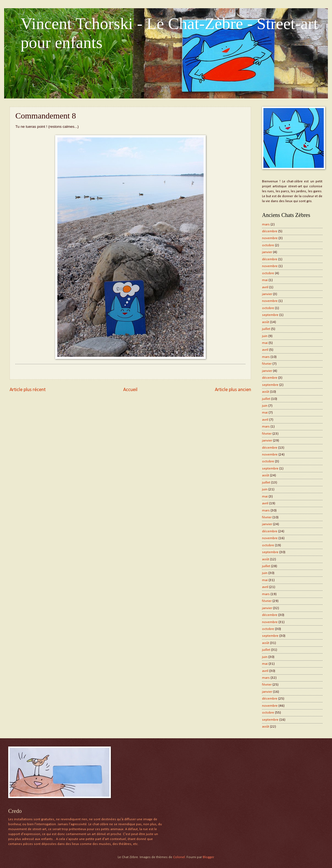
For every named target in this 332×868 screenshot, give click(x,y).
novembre (270, 238)
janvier (267, 252)
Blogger (208, 857)
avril (265, 287)
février (267, 364)
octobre (268, 245)
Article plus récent (28, 390)
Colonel (179, 857)
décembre (270, 231)
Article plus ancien (233, 390)
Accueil (130, 390)
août (266, 322)
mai (265, 280)
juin (265, 336)
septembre (270, 315)
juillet (266, 329)
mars (266, 224)
